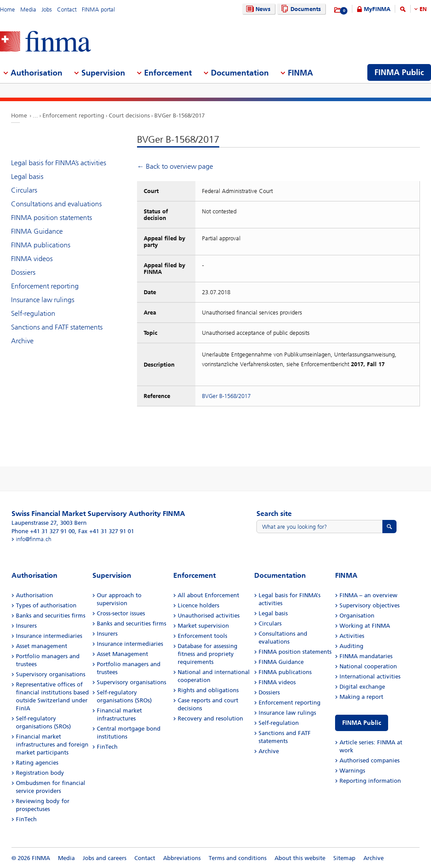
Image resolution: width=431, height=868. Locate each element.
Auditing (351, 646)
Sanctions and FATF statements (57, 327)
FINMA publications (41, 245)
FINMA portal (98, 9)
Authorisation (34, 595)
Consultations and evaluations (56, 204)
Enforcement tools (202, 636)
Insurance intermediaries (49, 636)
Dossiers (23, 272)
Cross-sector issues (121, 613)
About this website (300, 858)
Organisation (357, 616)
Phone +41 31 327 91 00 (43, 531)
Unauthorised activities (209, 616)
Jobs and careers (105, 858)
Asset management (42, 646)
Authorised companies (370, 760)
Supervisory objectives (370, 605)
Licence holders (198, 605)
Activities (352, 636)
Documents (300, 9)
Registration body (40, 773)
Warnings (352, 771)
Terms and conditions (238, 858)
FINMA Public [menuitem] (399, 72)
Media (28, 9)
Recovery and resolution (210, 718)
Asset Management (122, 654)
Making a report (361, 697)
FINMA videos (32, 259)
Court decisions (129, 116)
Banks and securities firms (51, 616)
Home (8, 9)
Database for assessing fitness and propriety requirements (208, 654)
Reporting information (370, 781)
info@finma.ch (34, 539)
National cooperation (368, 666)
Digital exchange (362, 687)
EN (423, 9)
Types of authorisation (46, 605)
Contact (67, 9)
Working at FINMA (365, 626)
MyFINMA (377, 9)
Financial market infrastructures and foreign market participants (52, 745)
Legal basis (27, 176)
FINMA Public (362, 723)
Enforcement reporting (73, 116)
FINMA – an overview (368, 595)
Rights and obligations (208, 690)
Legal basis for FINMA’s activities (59, 163)
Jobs (47, 9)
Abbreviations (182, 858)
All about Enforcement (208, 595)
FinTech (26, 819)
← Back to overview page (175, 166)
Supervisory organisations (51, 674)
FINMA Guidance (37, 231)
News (257, 9)
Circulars (24, 190)
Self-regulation (33, 313)
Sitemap (344, 858)
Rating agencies (37, 763)
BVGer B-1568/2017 (179, 116)
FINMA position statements (51, 218)
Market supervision (203, 626)
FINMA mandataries (366, 656)
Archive (22, 341)
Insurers (26, 626)
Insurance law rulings (43, 300)
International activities (370, 677)
